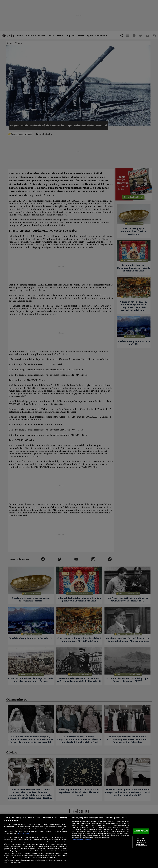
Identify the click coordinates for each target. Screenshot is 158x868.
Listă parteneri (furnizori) (82, 840)
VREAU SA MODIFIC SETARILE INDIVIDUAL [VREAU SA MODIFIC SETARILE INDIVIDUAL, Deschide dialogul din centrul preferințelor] (141, 842)
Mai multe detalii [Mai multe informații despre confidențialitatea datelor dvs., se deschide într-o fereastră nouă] (23, 833)
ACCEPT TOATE (141, 831)
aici (49, 851)
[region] (79, 841)
